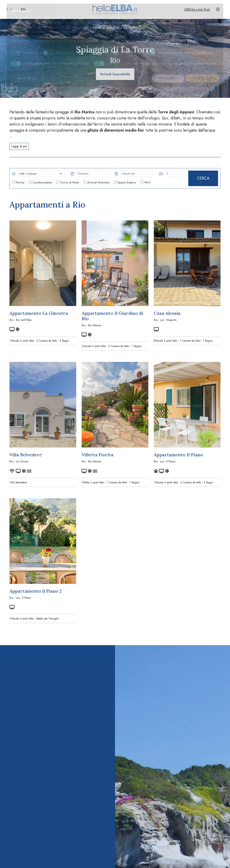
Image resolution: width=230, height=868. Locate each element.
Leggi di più (19, 146)
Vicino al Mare (68, 182)
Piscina (18, 182)
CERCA (203, 178)
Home (97, 28)
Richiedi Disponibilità (115, 74)
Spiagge (113, 28)
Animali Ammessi (96, 182)
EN (23, 9)
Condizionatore (40, 182)
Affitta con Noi (197, 9)
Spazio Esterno (125, 182)
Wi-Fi (146, 182)
